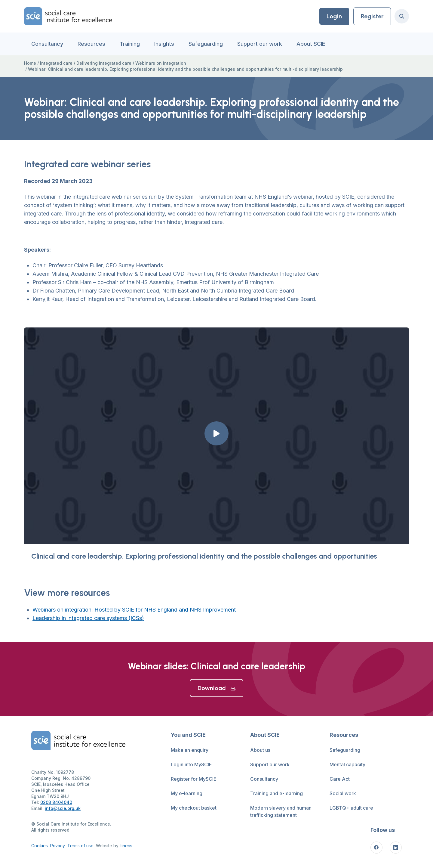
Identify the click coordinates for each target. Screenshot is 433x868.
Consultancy (47, 44)
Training (130, 44)
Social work (343, 793)
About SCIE (311, 44)
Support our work (260, 44)
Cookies (40, 846)
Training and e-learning (276, 793)
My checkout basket (194, 808)
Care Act (340, 779)
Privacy (58, 846)
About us (260, 750)
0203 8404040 (56, 802)
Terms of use (80, 846)
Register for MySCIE (194, 779)
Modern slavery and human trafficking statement (281, 811)
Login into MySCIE (191, 764)
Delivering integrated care (104, 63)
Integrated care (56, 63)
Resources (91, 44)
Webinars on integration (161, 63)
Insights (164, 44)
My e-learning (187, 793)
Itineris (126, 846)
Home (30, 63)
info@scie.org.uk (63, 808)
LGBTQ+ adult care (351, 808)
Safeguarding (206, 44)
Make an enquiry (190, 750)
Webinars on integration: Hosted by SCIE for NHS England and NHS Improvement (134, 610)
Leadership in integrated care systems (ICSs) (88, 618)
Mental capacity (347, 764)
